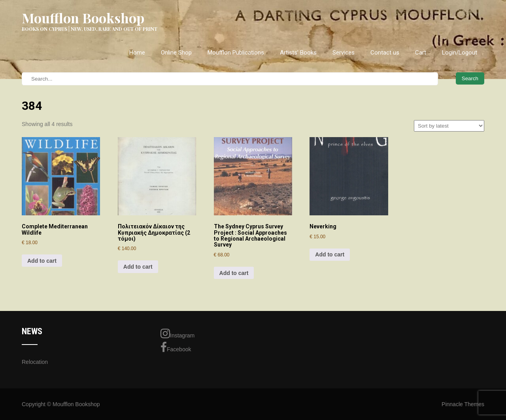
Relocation (35, 362)
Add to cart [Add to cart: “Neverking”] (330, 254)
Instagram (177, 333)
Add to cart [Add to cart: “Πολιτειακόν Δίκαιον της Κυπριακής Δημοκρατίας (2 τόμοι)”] (138, 267)
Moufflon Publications (236, 53)
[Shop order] (449, 126)
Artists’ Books (298, 53)
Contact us (385, 53)
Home (137, 53)
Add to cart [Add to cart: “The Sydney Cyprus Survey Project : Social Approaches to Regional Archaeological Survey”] (234, 273)
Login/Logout (460, 53)
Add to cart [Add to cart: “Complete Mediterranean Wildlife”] (42, 261)
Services (344, 53)
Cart (421, 53)
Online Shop (176, 53)
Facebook (176, 347)
